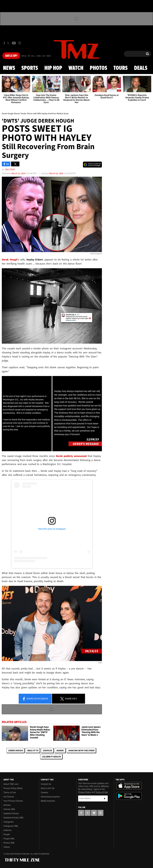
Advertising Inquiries (50, 797)
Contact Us (46, 784)
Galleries (7, 830)
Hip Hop (53, 68)
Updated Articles (11, 813)
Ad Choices (9, 797)
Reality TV (33, 750)
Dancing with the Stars (81, 750)
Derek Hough (15, 750)
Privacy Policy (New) (13, 788)
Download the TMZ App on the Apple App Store (129, 786)
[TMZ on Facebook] (4, 43)
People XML (9, 839)
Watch (76, 68)
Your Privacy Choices (13, 801)
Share (35, 699)
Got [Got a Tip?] (11, 56)
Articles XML (9, 809)
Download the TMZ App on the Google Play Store (129, 796)
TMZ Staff (10, 169)
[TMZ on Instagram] (20, 43)
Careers (44, 792)
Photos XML (9, 843)
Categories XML (11, 826)
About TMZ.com (11, 784)
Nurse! (60, 750)
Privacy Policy (85, 792)
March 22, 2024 (56, 173)
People (7, 834)
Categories (8, 822)
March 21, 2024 (18, 173)
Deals (141, 68)
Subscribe (105, 798)
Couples (47, 750)
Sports (30, 68)
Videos (7, 847)
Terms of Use (10, 792)
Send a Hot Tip (48, 788)
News (9, 68)
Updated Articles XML (14, 818)
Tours (121, 68)
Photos (98, 68)
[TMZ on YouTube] (94, 813)
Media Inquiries (48, 801)
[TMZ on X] (9, 43)
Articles (7, 805)
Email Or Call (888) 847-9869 (36, 56)
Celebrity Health (51, 757)
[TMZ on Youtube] (14, 43)
